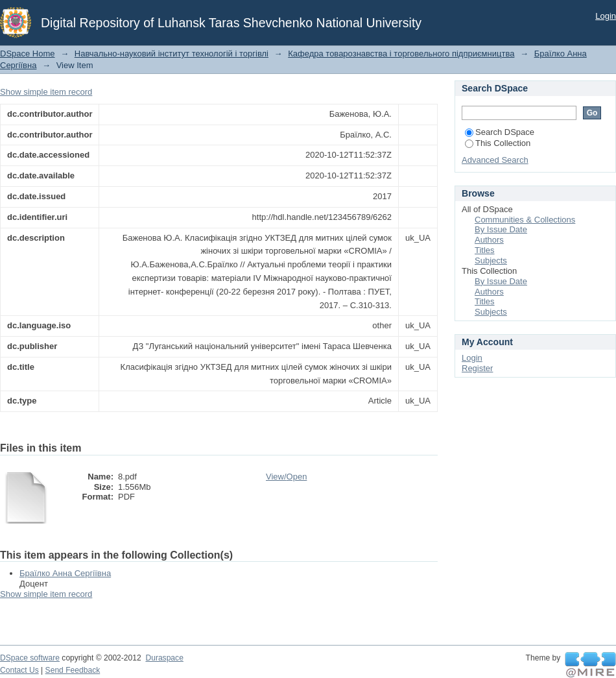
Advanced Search (495, 160)
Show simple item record (46, 92)
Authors (489, 240)
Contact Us (19, 670)
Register (477, 368)
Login (606, 16)
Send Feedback (73, 670)
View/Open (286, 477)
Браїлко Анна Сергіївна (65, 573)
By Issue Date (501, 229)
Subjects (491, 260)
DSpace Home (28, 54)
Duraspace (164, 658)
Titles (485, 250)
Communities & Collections (525, 220)
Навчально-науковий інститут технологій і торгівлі (172, 54)
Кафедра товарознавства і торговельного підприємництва (401, 54)
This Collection (498, 143)
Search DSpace (500, 132)
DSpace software (30, 658)
